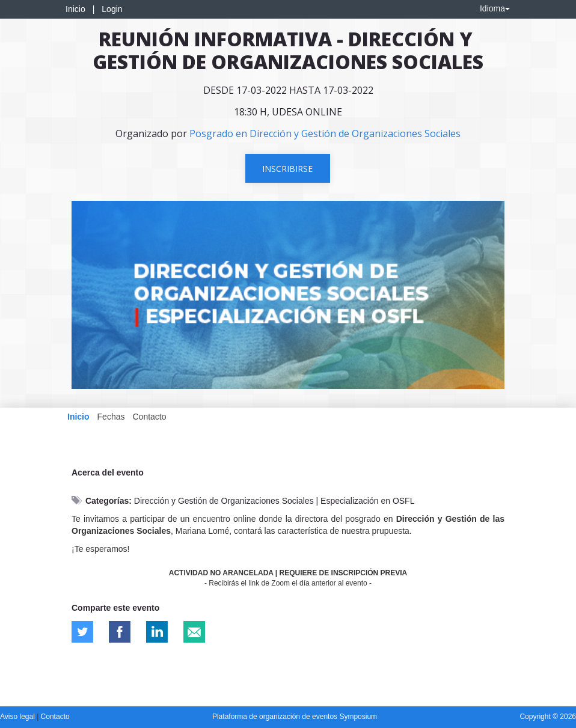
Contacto (149, 417)
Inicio (75, 9)
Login (112, 9)
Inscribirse (287, 169)
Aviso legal (18, 717)
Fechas (111, 417)
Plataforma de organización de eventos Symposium (295, 717)
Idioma (495, 8)
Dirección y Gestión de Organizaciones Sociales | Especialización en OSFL (274, 501)
